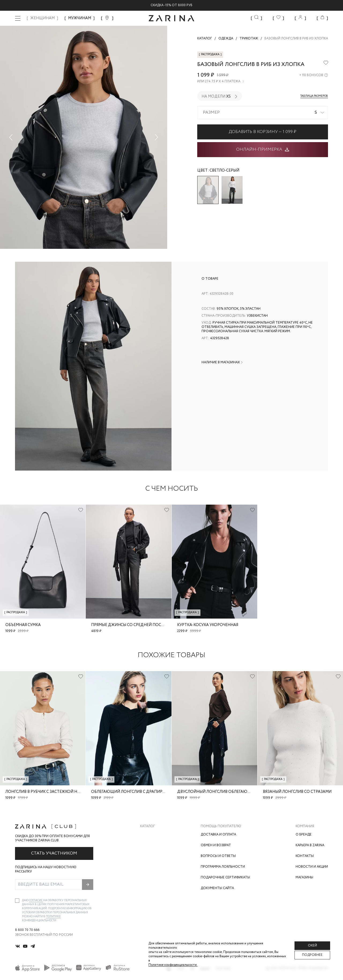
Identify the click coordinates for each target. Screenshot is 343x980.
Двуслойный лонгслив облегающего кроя (223, 792)
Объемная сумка (23, 625)
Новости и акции (312, 867)
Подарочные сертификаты (225, 877)
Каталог (148, 826)
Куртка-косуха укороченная (208, 625)
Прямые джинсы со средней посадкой (133, 625)
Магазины (304, 877)
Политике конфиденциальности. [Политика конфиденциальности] (173, 965)
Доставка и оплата (218, 835)
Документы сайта (217, 888)
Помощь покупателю (221, 826)
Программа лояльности (223, 867)
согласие (36, 901)
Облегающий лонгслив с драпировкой (134, 792)
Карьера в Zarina (310, 845)
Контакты (305, 856)
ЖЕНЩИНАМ (42, 18)
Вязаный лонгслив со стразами (297, 792)
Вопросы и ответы (218, 856)
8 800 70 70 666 (27, 930)
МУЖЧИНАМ (80, 18)
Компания (305, 826)
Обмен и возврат (216, 845)
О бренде (304, 835)
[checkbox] (17, 901)
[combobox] (263, 113)
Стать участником (54, 853)
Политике (53, 917)
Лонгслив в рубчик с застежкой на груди (49, 792)
